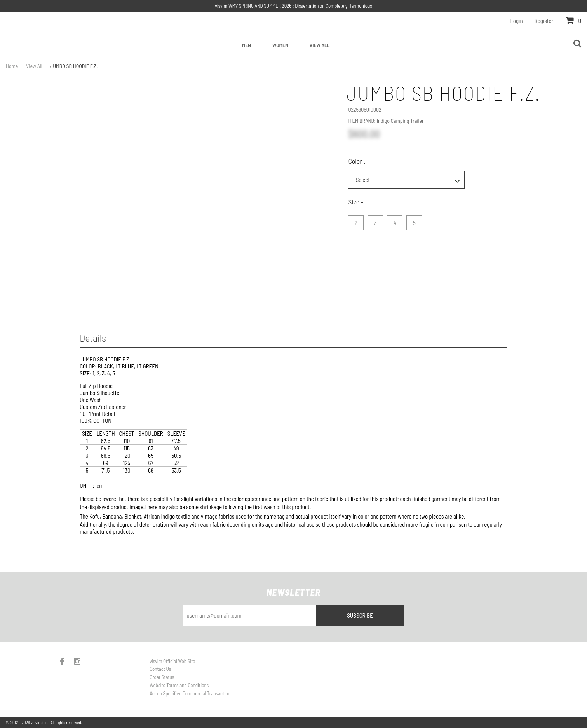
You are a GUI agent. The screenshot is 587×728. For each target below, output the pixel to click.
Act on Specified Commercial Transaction (190, 693)
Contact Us (160, 669)
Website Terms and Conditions (179, 685)
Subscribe (360, 615)
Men (246, 45)
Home (12, 66)
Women (280, 45)
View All (320, 45)
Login (517, 21)
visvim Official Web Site (172, 661)
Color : (357, 161)
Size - (356, 202)
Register (544, 21)
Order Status (162, 677)
